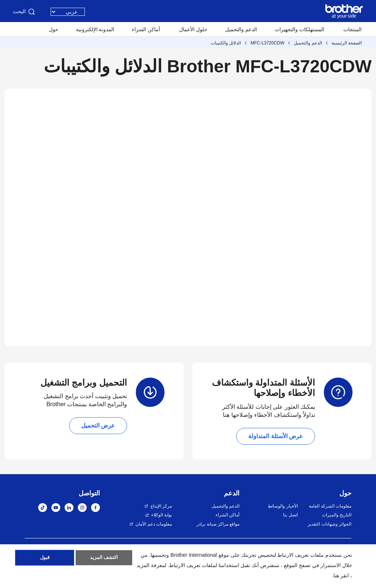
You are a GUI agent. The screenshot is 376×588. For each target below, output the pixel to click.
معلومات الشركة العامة (330, 506)
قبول (45, 560)
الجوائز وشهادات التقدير (330, 524)
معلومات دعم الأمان (154, 524)
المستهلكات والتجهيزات (299, 29)
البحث (24, 12)
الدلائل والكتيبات (226, 43)
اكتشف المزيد (104, 560)
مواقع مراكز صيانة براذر (218, 524)
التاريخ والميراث (337, 515)
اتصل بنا (290, 515)
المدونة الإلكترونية (95, 29)
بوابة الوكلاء (162, 515)
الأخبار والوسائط (283, 506)
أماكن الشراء (146, 29)
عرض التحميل (98, 425)
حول (54, 29)
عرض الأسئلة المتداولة (276, 436)
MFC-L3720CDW (267, 43)
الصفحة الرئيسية (347, 43)
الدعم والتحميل (241, 29)
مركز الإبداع (161, 506)
